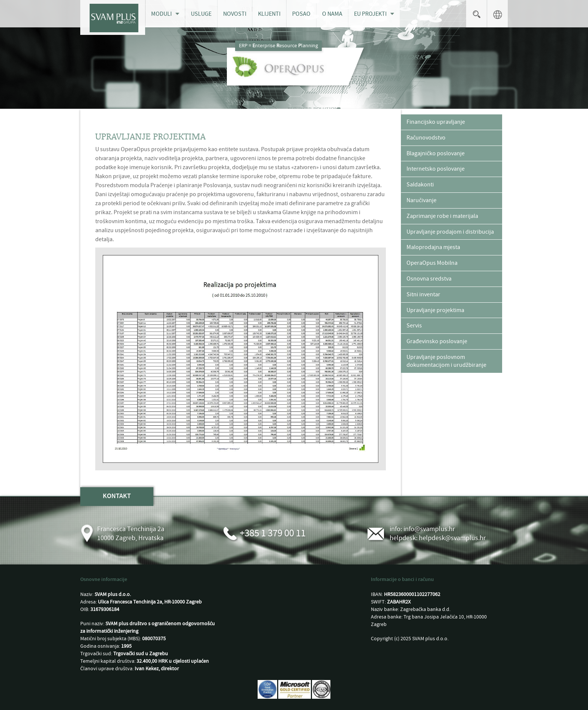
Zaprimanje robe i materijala (442, 216)
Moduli (161, 14)
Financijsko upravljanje (436, 122)
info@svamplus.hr (429, 529)
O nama (332, 14)
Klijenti (269, 14)
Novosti (235, 14)
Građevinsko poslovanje (437, 341)
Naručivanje (421, 200)
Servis (414, 326)
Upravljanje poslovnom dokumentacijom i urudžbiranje (446, 361)
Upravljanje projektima (435, 310)
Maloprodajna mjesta (433, 247)
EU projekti (370, 14)
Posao (301, 14)
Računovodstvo (426, 138)
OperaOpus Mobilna (432, 263)
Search (476, 14)
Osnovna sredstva (429, 279)
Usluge (201, 14)
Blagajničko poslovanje (436, 153)
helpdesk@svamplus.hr (452, 538)
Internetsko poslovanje (436, 169)
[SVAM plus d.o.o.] (113, 17)
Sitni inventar (423, 294)
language (497, 14)
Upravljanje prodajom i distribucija (450, 232)
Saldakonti (420, 185)
